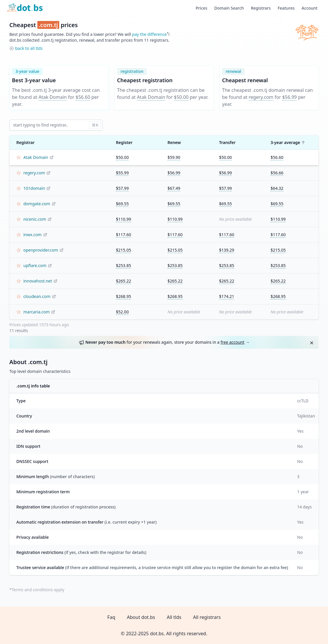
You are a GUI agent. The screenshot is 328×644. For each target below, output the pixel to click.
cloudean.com (37, 296)
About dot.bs (141, 617)
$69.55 (122, 204)
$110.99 (123, 219)
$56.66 (277, 173)
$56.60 (83, 97)
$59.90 (174, 157)
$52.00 (122, 312)
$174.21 (227, 296)
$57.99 (122, 188)
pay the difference (150, 34)
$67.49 (174, 188)
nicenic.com (35, 219)
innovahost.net (38, 281)
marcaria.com (36, 312)
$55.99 (122, 173)
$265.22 (123, 281)
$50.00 (181, 97)
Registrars (261, 8)
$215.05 (123, 250)
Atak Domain (53, 97)
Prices (201, 8)
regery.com (261, 97)
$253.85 (123, 265)
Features (286, 8)
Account (310, 8)
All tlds (174, 617)
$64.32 (277, 188)
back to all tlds (29, 48)
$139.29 (227, 250)
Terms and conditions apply (38, 590)
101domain (34, 188)
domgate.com (37, 204)
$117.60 (123, 235)
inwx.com (33, 235)
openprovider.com (41, 250)
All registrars (207, 617)
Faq (111, 617)
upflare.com (35, 265)
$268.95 (123, 296)
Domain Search (229, 8)
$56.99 (289, 97)
